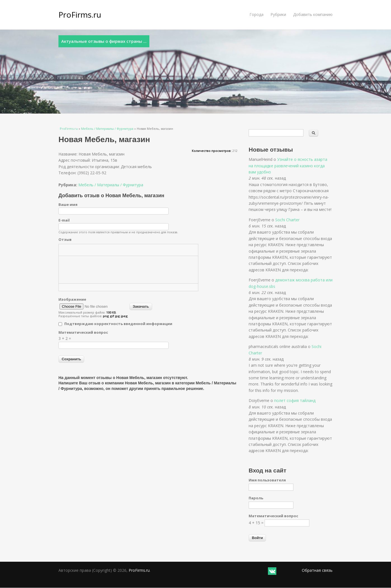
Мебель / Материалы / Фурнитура (107, 129)
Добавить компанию (313, 14)
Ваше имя (68, 204)
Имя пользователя (267, 480)
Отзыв (65, 239)
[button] (65, 250)
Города (256, 14)
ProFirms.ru (80, 15)
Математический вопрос (83, 332)
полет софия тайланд (295, 400)
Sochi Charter (287, 220)
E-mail (64, 220)
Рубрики (278, 14)
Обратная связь (317, 570)
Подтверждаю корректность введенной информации (118, 324)
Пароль (256, 498)
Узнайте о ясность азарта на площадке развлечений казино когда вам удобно (288, 166)
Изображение (72, 299)
